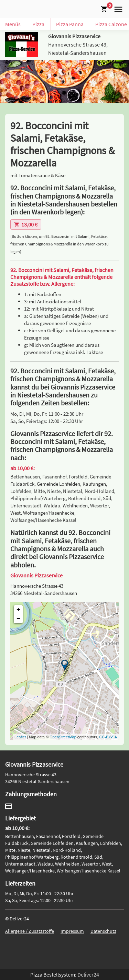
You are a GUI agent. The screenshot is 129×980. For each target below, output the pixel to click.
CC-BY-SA (108, 737)
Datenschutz (103, 931)
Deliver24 (88, 974)
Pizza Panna (70, 24)
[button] (117, 8)
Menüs (13, 24)
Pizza (38, 24)
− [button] (18, 619)
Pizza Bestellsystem (53, 974)
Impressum (72, 931)
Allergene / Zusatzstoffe (30, 931)
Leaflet (20, 737)
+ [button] (18, 610)
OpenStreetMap (63, 737)
